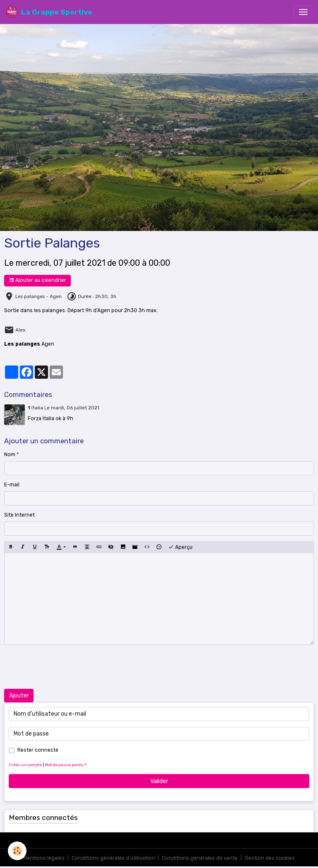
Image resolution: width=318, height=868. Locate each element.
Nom (10, 454)
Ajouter (19, 696)
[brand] (49, 12)
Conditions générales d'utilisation (113, 858)
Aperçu (180, 547)
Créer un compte (25, 765)
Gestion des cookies (270, 858)
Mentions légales (44, 858)
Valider (159, 781)
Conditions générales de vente (200, 858)
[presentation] (67, 667)
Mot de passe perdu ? (66, 765)
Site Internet (19, 515)
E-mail (12, 485)
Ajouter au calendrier (38, 280)
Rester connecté (38, 750)
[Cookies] (18, 851)
